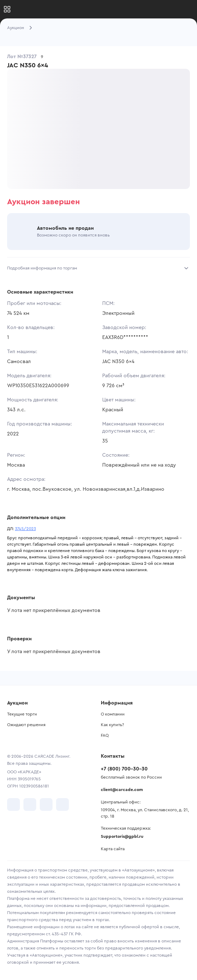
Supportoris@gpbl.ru (122, 836)
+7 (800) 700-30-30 (124, 769)
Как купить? (112, 725)
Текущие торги (22, 714)
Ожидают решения (26, 725)
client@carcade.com (122, 790)
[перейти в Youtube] (46, 804)
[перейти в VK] (13, 804)
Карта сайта (113, 849)
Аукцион (16, 28)
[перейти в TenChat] (62, 804)
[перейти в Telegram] (30, 804)
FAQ (105, 735)
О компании (113, 714)
